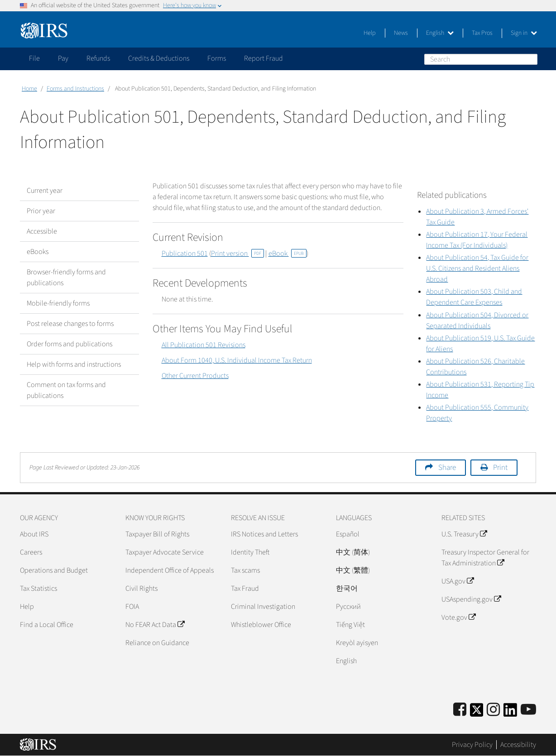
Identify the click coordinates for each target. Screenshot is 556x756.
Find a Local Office (47, 625)
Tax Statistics (38, 589)
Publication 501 (185, 254)
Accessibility (518, 745)
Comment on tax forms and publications (66, 390)
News (401, 33)
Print (500, 468)
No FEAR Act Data (155, 625)
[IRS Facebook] (460, 710)
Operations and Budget (54, 570)
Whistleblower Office (261, 625)
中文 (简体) (353, 552)
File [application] (34, 58)
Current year (45, 191)
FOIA (132, 607)
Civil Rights (141, 589)
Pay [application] (63, 58)
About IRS (34, 534)
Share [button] (447, 468)
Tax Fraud (245, 589)
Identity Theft (250, 552)
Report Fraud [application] (264, 58)
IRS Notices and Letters (264, 534)
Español (348, 534)
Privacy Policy (472, 745)
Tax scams (245, 570)
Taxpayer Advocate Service (165, 552)
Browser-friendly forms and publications (66, 278)
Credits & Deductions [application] (159, 58)
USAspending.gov (471, 599)
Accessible (42, 231)
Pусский (348, 607)
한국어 (347, 589)
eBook (288, 254)
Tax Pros (482, 33)
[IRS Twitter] (477, 713)
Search (530, 59)
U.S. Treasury (464, 534)
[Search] (481, 59)
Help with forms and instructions (74, 364)
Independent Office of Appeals (170, 570)
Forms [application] (217, 58)
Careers (31, 552)
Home (29, 89)
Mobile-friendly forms (58, 303)
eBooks (38, 252)
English (440, 33)
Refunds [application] (98, 58)
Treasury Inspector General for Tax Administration (485, 558)
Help (370, 33)
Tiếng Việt (350, 625)
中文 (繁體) (353, 570)
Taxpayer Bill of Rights (157, 534)
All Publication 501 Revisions (204, 345)
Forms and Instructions (75, 89)
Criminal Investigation (263, 607)
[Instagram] (493, 710)
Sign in (524, 33)
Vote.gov (458, 617)
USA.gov (458, 581)
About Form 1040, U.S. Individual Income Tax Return (237, 360)
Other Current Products (195, 376)
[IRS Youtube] (528, 710)
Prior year (41, 211)
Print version (237, 254)
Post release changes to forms (70, 324)
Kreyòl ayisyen (357, 643)
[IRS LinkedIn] (510, 713)
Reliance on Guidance (157, 643)
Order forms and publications (69, 344)
